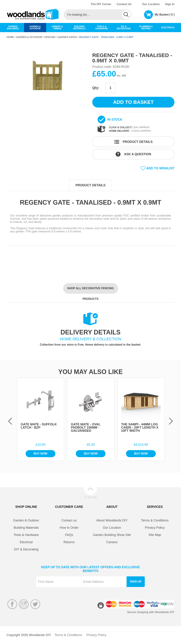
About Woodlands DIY (112, 520)
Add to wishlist (160, 168)
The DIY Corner (101, 4)
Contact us (69, 520)
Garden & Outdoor (29, 37)
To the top (90, 497)
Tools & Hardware (26, 535)
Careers (112, 542)
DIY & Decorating (26, 549)
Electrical (26, 542)
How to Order (69, 528)
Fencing (50, 37)
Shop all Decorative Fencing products (90, 290)
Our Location (151, 4)
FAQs (69, 535)
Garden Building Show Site (112, 535)
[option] (48, 76)
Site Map (155, 535)
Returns (69, 542)
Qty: (96, 88)
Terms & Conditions (155, 520)
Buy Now (40, 454)
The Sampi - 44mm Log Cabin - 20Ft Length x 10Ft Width (140, 428)
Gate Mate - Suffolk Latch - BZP (39, 426)
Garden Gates (67, 37)
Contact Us (124, 4)
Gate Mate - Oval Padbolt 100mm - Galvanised (86, 428)
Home (10, 37)
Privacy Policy (155, 528)
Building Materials (26, 528)
